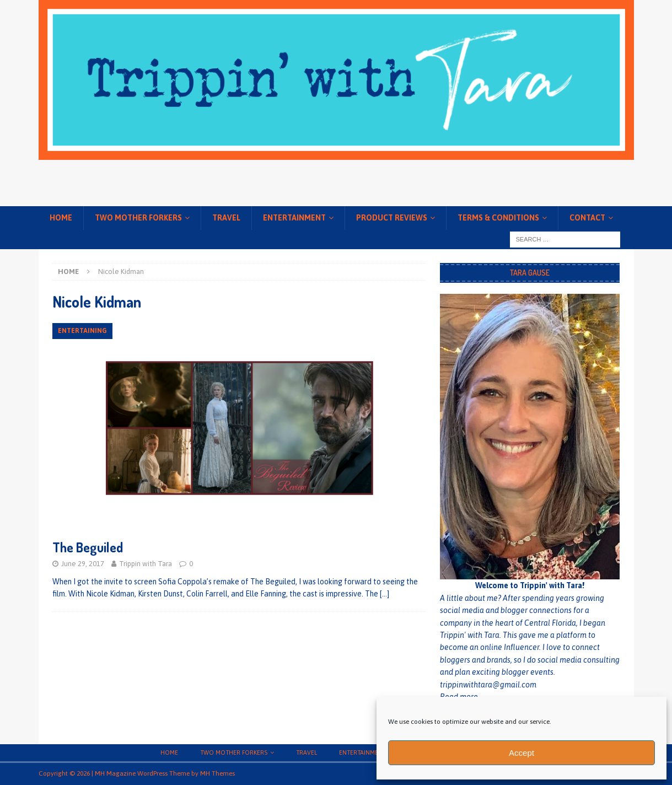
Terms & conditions (498, 218)
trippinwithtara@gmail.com (488, 685)
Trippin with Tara (146, 564)
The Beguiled (88, 547)
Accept (522, 753)
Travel (226, 218)
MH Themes (217, 773)
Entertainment (294, 218)
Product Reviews (392, 218)
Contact (587, 218)
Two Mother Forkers (138, 218)
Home (61, 218)
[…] (385, 594)
